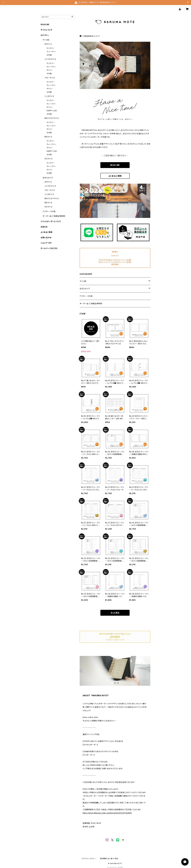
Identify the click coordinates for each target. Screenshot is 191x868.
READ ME (115, 165)
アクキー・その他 (86, 296)
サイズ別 (83, 281)
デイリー (50, 70)
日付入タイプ (85, 289)
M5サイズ (48, 137)
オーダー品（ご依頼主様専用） (91, 304)
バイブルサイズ (50, 59)
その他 (49, 55)
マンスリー (51, 48)
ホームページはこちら (49, 248)
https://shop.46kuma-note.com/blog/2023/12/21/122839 (107, 813)
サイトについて (47, 30)
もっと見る (115, 613)
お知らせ (44, 227)
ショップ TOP (46, 243)
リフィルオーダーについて (51, 221)
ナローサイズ (50, 78)
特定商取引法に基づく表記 (109, 859)
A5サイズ (48, 44)
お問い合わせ (46, 237)
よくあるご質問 (115, 176)
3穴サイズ (48, 159)
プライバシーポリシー (89, 859)
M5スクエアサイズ (52, 118)
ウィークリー (51, 52)
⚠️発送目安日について (90, 36)
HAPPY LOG (52, 111)
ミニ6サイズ (49, 96)
